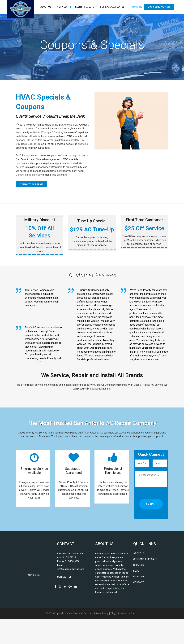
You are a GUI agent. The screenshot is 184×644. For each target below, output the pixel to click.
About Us (139, 578)
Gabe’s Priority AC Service (48, 132)
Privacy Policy (101, 638)
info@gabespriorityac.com (71, 594)
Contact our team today (29, 175)
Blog (136, 596)
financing (83, 144)
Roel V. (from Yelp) (35, 312)
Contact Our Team (32, 184)
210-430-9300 (72, 586)
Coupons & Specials (145, 584)
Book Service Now (159, 7)
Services (139, 590)
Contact (139, 607)
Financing (139, 602)
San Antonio (65, 125)
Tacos (134, 638)
